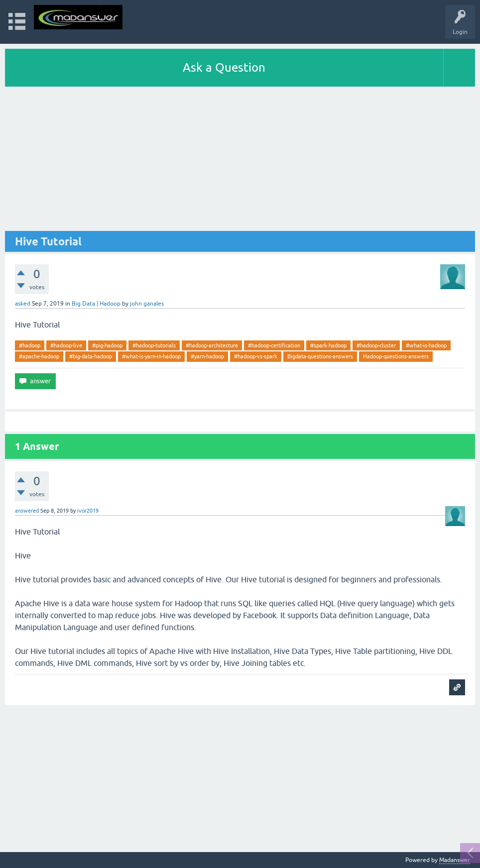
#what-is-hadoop (426, 345)
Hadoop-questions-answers (396, 356)
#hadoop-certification (274, 345)
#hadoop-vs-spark (256, 356)
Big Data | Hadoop (96, 304)
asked (23, 304)
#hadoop (30, 345)
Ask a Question (224, 67)
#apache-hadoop (39, 356)
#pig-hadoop (107, 345)
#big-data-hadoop (91, 356)
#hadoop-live (66, 345)
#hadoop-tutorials (154, 345)
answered (27, 511)
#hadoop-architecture (212, 345)
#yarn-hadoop (207, 356)
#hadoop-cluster (376, 345)
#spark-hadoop (328, 345)
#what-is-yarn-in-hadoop (151, 356)
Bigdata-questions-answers (320, 356)
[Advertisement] (240, 161)
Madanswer (455, 860)
